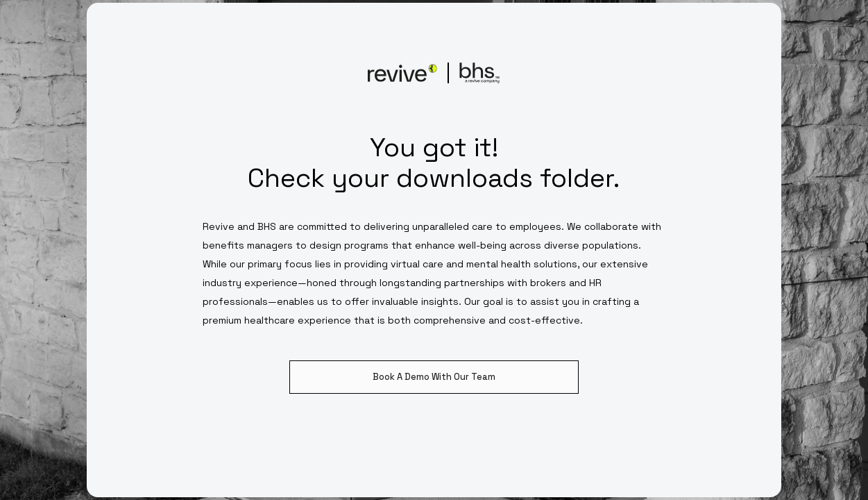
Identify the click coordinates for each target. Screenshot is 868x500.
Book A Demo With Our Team (434, 377)
